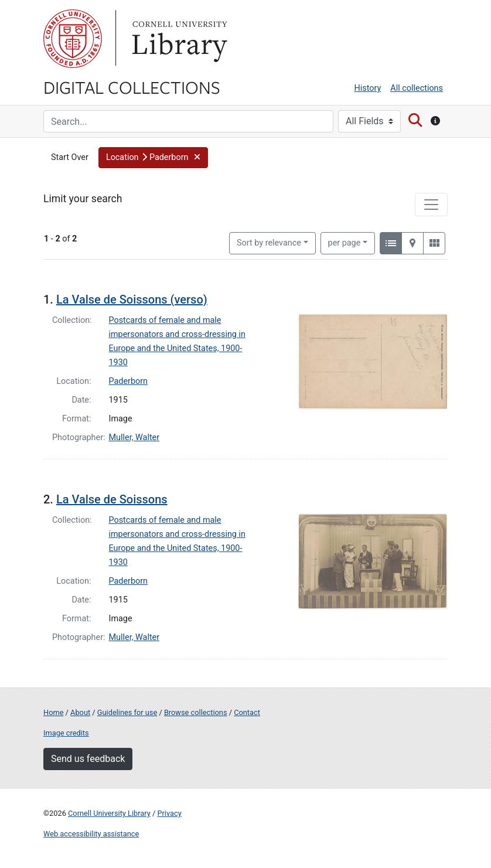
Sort (269, 243)
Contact (247, 712)
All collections (417, 88)
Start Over (70, 157)
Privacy (169, 813)
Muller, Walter (134, 438)
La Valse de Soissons (112, 499)
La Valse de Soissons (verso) (132, 299)
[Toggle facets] (431, 205)
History (368, 88)
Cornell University (73, 39)
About (80, 712)
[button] (153, 158)
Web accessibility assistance (91, 834)
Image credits (66, 733)
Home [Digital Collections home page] (53, 712)
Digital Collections (132, 87)
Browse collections (196, 712)
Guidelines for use (127, 712)
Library (178, 39)
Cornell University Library (109, 813)
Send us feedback (88, 759)
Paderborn (129, 381)
